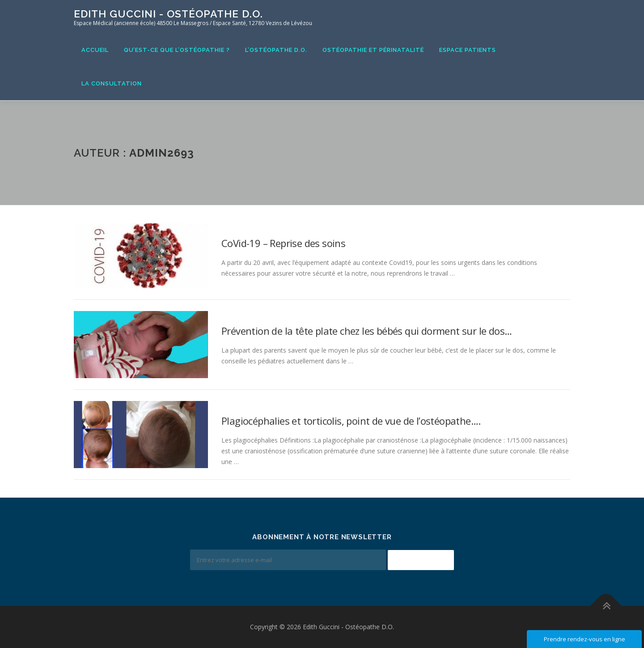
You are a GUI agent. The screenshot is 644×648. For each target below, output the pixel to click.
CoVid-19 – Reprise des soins (283, 243)
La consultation (112, 83)
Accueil (95, 50)
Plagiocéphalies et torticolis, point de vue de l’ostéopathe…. (351, 421)
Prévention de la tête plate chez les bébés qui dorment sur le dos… (366, 331)
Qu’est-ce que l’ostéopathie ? (177, 50)
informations (245, 227)
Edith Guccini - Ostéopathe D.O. (168, 14)
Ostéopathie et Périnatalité (373, 50)
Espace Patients (468, 50)
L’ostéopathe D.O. (276, 50)
